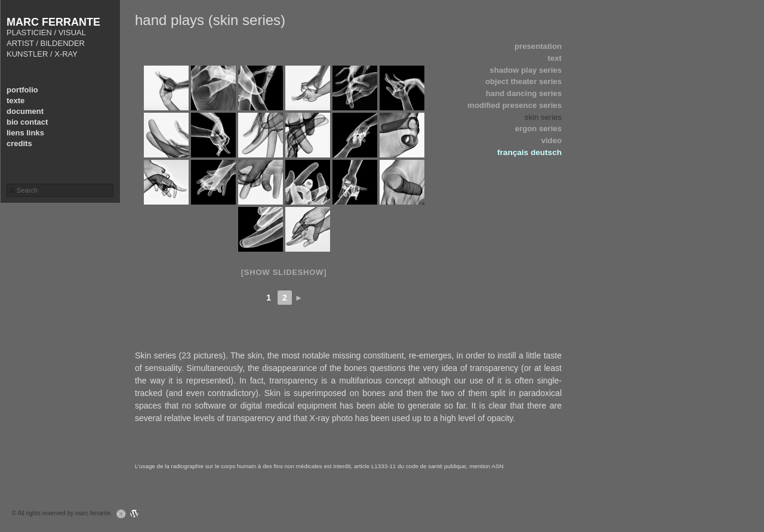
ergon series (538, 129)
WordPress (138, 514)
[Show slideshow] (284, 272)
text (555, 58)
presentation (538, 46)
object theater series (523, 81)
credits (19, 143)
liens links (25, 133)
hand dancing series (524, 93)
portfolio (22, 90)
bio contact (27, 122)
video (552, 140)
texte (16, 100)
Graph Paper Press (118, 514)
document (25, 111)
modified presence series (515, 105)
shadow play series (526, 70)
